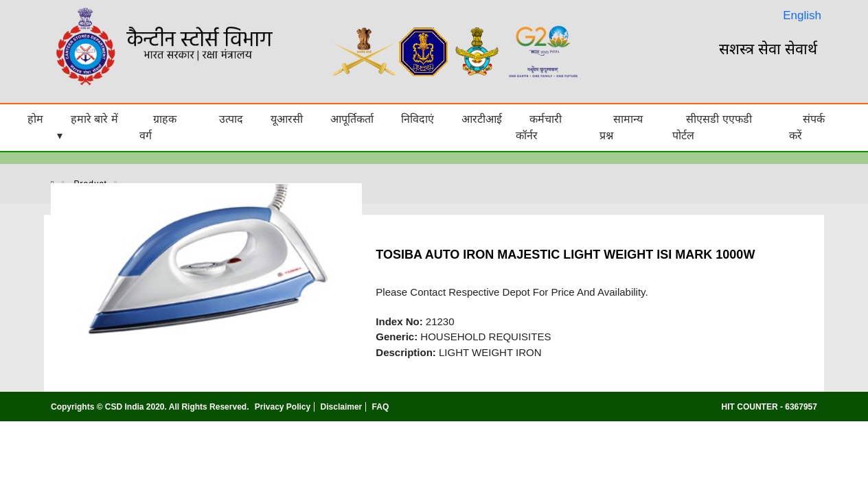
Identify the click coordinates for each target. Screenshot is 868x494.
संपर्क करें (807, 127)
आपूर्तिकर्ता (352, 119)
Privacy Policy (283, 407)
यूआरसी (287, 119)
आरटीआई (482, 119)
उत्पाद (231, 119)
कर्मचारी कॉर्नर (539, 127)
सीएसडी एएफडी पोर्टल (712, 127)
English (802, 15)
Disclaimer (342, 407)
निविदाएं (418, 119)
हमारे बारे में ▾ (88, 127)
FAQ (381, 407)
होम (35, 119)
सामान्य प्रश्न (621, 127)
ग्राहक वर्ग (158, 127)
